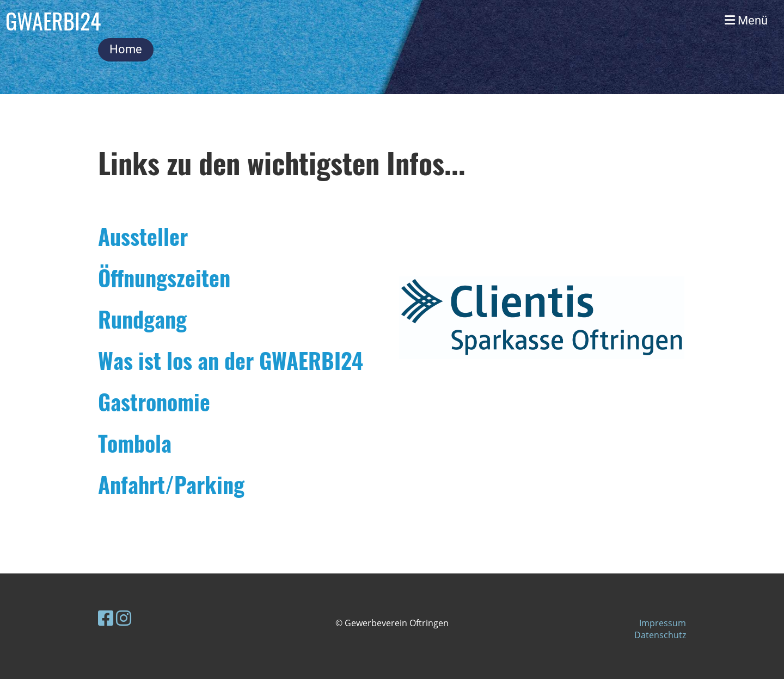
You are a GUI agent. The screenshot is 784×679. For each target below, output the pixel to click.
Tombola (135, 443)
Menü (746, 20)
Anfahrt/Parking (171, 484)
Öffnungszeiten (164, 277)
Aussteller (143, 236)
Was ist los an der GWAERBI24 (231, 360)
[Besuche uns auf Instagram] (124, 618)
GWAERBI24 (53, 21)
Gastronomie (154, 402)
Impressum (663, 623)
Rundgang (142, 319)
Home (126, 49)
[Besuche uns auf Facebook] (106, 618)
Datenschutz (660, 635)
